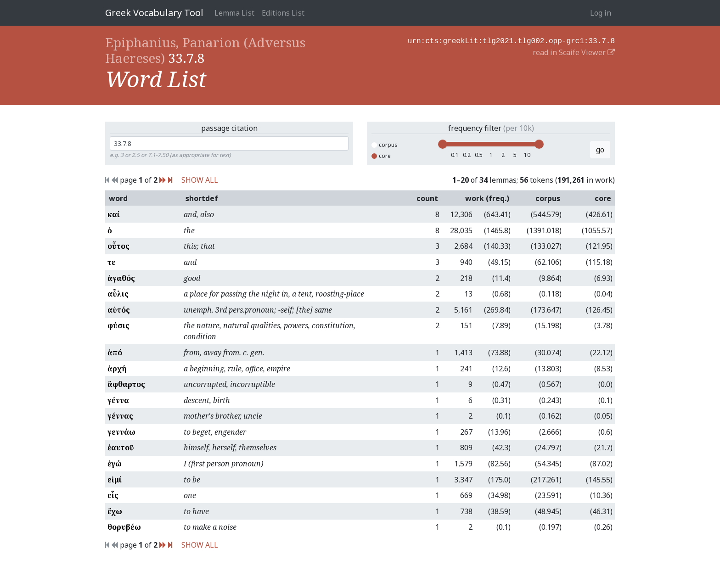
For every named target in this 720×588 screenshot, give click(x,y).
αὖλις (118, 294)
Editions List (283, 13)
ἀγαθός (121, 278)
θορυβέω (124, 527)
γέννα (118, 400)
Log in (601, 13)
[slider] (443, 144)
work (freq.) (487, 198)
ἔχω (115, 511)
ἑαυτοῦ (121, 448)
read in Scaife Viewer (574, 51)
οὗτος (118, 246)
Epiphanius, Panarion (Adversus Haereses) (205, 50)
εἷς (113, 495)
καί (114, 214)
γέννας (120, 416)
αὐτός (119, 310)
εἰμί (115, 480)
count (427, 198)
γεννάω (121, 432)
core (381, 156)
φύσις (118, 325)
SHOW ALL (200, 180)
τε (112, 262)
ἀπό (115, 353)
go (600, 150)
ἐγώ (115, 464)
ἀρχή (117, 369)
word (118, 198)
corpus (385, 145)
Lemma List (234, 13)
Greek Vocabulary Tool (154, 13)
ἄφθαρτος (126, 384)
